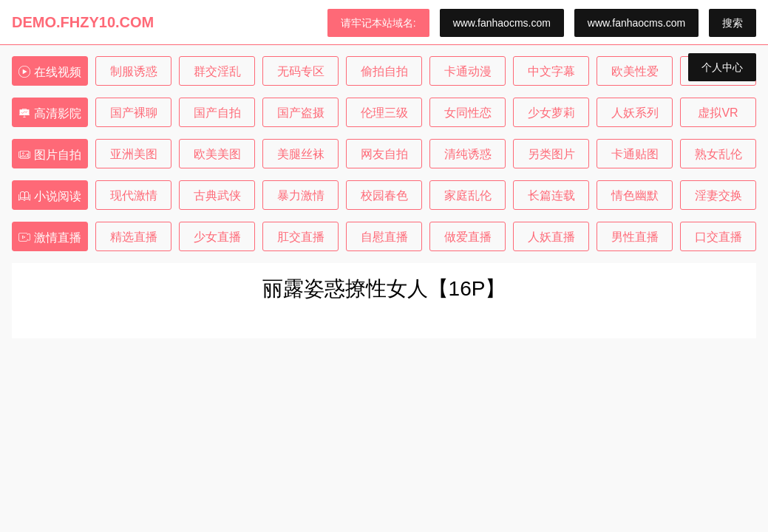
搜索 (733, 23)
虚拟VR (718, 113)
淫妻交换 (718, 195)
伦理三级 (384, 113)
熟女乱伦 (718, 154)
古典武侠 (217, 195)
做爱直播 (468, 237)
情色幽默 (635, 195)
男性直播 (635, 237)
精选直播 (134, 237)
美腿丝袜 (301, 154)
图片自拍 (50, 155)
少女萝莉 (551, 113)
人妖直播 (551, 237)
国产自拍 (217, 113)
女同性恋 (468, 113)
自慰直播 (384, 237)
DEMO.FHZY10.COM (83, 22)
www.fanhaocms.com (502, 23)
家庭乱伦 (468, 195)
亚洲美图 (134, 154)
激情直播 (50, 238)
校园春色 (384, 195)
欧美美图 (217, 154)
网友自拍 (384, 154)
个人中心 (722, 67)
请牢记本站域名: (378, 23)
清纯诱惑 (468, 154)
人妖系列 (635, 113)
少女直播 (217, 237)
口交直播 (718, 237)
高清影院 (50, 113)
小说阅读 (50, 196)
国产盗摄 (301, 113)
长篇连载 (551, 195)
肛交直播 (301, 237)
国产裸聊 (134, 113)
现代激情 (134, 195)
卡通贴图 (635, 154)
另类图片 (551, 154)
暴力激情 (301, 195)
